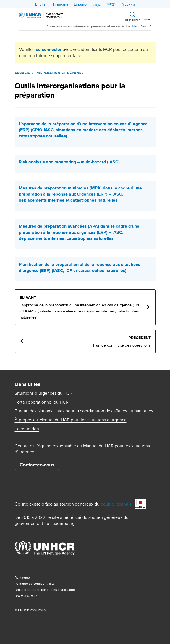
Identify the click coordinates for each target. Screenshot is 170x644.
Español (81, 4)
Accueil (22, 73)
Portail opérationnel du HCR (42, 402)
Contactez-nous (37, 465)
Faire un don (27, 429)
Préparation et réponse (60, 73)
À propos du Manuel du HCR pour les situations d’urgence (71, 420)
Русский (128, 4)
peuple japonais (116, 504)
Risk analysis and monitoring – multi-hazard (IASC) (69, 162)
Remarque (22, 577)
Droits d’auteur (26, 596)
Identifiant (140, 26)
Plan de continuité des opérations (122, 345)
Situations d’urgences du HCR (44, 393)
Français (61, 4)
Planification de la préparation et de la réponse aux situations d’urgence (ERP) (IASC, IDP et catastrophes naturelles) (80, 268)
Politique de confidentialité (35, 583)
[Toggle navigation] (147, 15)
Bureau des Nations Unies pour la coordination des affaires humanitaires (84, 411)
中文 (111, 4)
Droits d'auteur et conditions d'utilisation (45, 590)
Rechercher (132, 20)
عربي (97, 4)
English (41, 4)
